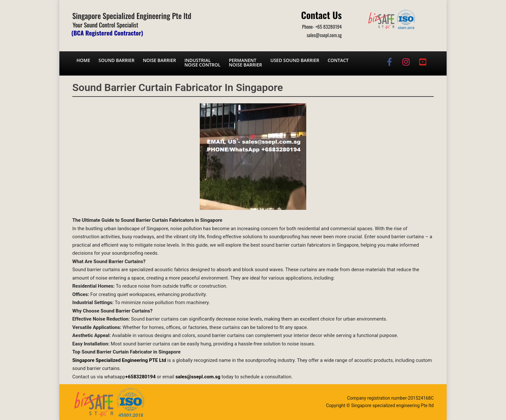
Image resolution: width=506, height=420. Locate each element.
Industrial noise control (202, 62)
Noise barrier (160, 60)
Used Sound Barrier (295, 60)
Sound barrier (116, 60)
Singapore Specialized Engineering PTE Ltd (119, 360)
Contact (338, 60)
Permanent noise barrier (245, 62)
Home (83, 60)
